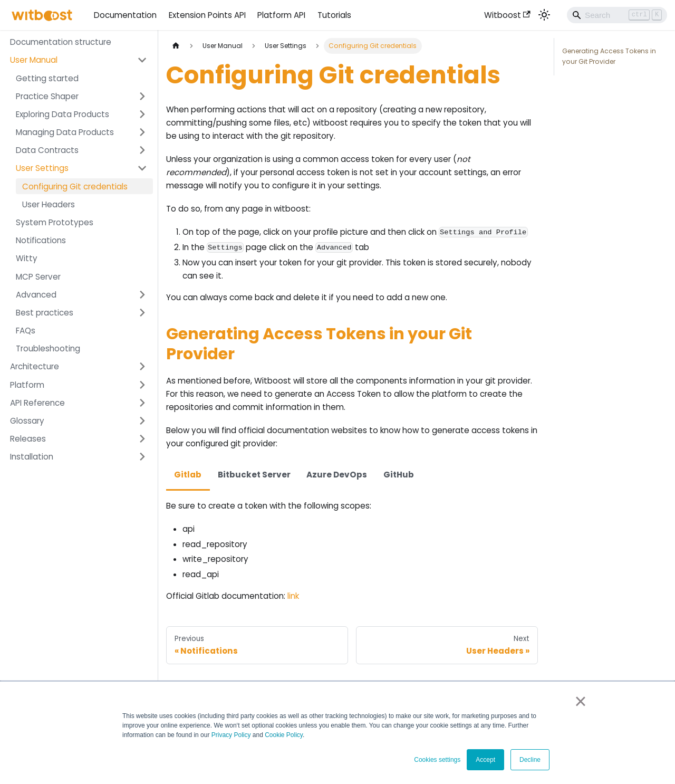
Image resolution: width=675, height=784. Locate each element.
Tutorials (334, 15)
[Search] (617, 15)
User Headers (49, 204)
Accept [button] (485, 760)
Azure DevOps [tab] (337, 475)
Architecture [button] (35, 366)
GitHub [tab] (399, 475)
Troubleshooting (48, 348)
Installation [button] (32, 457)
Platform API (281, 15)
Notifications (41, 240)
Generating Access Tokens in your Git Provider (609, 56)
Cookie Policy (284, 735)
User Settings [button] (42, 168)
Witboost (507, 15)
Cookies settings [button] (437, 760)
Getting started (47, 78)
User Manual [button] (34, 60)
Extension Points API (207, 15)
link (293, 596)
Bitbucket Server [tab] (254, 475)
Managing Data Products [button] (65, 132)
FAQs (26, 331)
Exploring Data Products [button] (62, 114)
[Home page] (176, 46)
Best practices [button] (45, 313)
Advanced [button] (36, 295)
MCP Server (38, 277)
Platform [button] (27, 385)
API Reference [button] (37, 403)
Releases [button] (28, 439)
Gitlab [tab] (188, 475)
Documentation (125, 15)
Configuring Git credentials (75, 187)
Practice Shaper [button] (47, 96)
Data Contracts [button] (47, 150)
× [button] (580, 701)
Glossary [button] (27, 421)
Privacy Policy (231, 735)
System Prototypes (55, 222)
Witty (27, 258)
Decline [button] (530, 760)
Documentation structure (61, 42)
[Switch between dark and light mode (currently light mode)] (544, 15)
